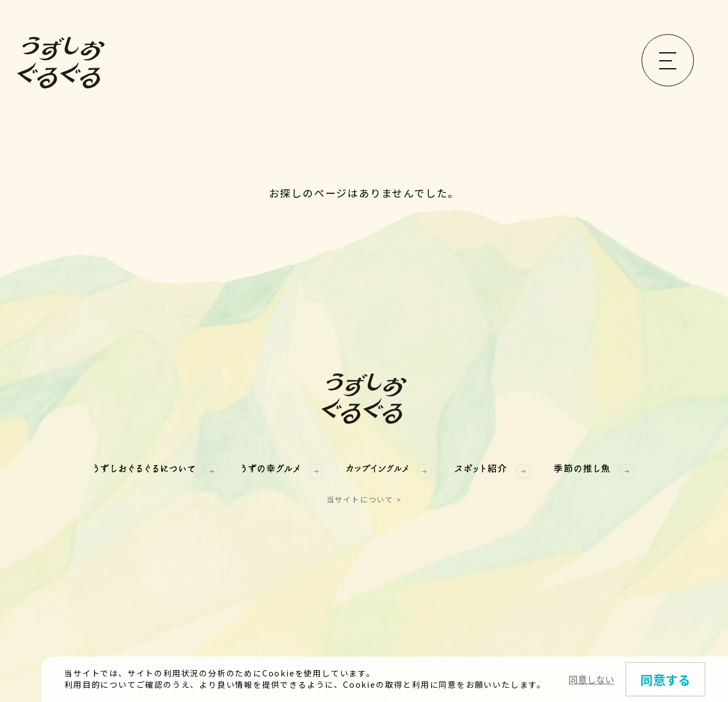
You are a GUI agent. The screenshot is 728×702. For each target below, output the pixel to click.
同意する (665, 681)
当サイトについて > (364, 499)
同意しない (591, 681)
